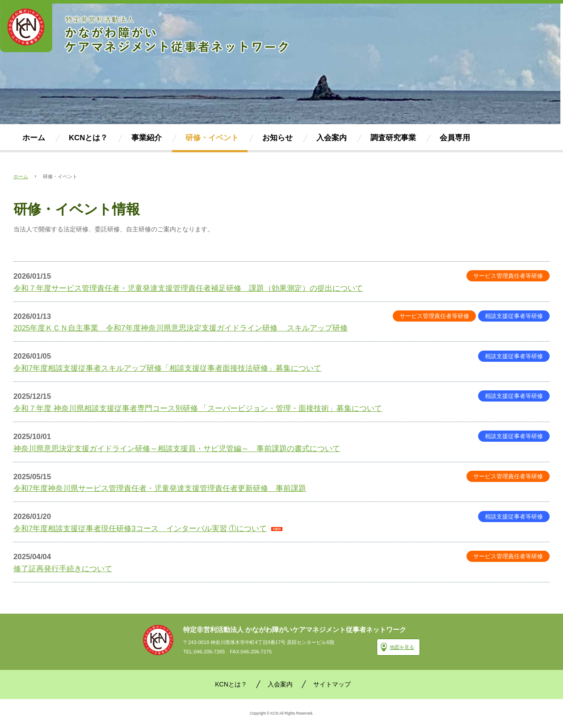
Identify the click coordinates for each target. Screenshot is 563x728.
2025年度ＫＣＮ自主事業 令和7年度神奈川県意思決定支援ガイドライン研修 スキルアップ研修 (181, 328)
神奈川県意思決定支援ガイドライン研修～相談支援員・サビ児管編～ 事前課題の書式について (177, 449)
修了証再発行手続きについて (63, 569)
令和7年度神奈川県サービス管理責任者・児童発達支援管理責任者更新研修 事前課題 (160, 488)
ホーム (21, 176)
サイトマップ (332, 684)
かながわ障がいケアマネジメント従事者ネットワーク (158, 640)
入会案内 (280, 684)
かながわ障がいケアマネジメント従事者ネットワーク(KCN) (145, 29)
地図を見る (402, 647)
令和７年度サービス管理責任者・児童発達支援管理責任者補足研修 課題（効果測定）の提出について (188, 288)
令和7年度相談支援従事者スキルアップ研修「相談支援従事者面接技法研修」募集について (167, 368)
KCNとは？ (231, 684)
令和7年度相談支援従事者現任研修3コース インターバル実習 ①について (140, 529)
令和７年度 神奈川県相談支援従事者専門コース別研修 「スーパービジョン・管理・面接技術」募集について (198, 408)
